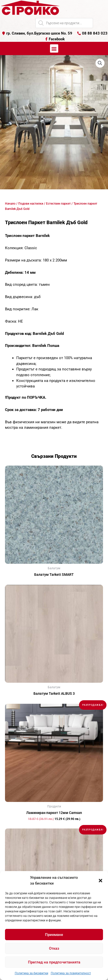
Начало (10, 204)
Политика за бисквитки (31, 973)
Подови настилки (31, 204)
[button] (100, 881)
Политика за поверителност (71, 973)
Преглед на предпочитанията (54, 962)
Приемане (54, 935)
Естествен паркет (58, 204)
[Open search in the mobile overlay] (64, 23)
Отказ (54, 948)
